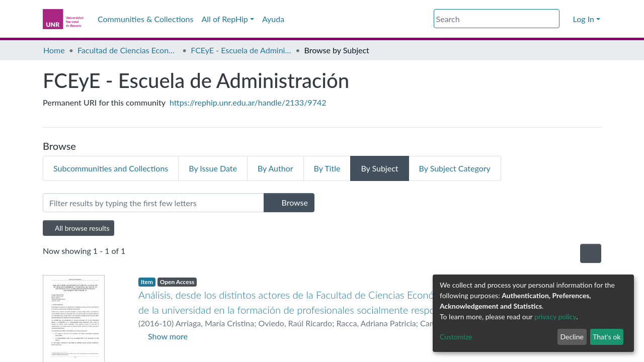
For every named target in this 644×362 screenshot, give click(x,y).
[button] (566, 19)
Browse (289, 202)
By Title (327, 168)
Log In (584, 19)
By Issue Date (213, 168)
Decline (572, 337)
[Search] (497, 19)
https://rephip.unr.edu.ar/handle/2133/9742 (248, 102)
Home (54, 50)
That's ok (607, 337)
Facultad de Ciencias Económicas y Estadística (128, 50)
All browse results (78, 228)
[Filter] (153, 203)
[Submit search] (553, 19)
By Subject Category (455, 168)
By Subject (379, 168)
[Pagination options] (591, 253)
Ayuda (273, 19)
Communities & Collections (145, 19)
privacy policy (555, 316)
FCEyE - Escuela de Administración (241, 50)
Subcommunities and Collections (111, 168)
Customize (456, 337)
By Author (275, 168)
